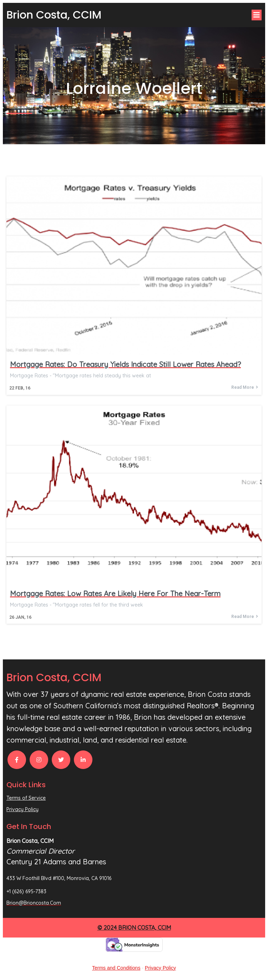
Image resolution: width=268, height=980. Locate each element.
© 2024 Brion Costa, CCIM (134, 928)
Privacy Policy (160, 968)
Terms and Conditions (116, 968)
